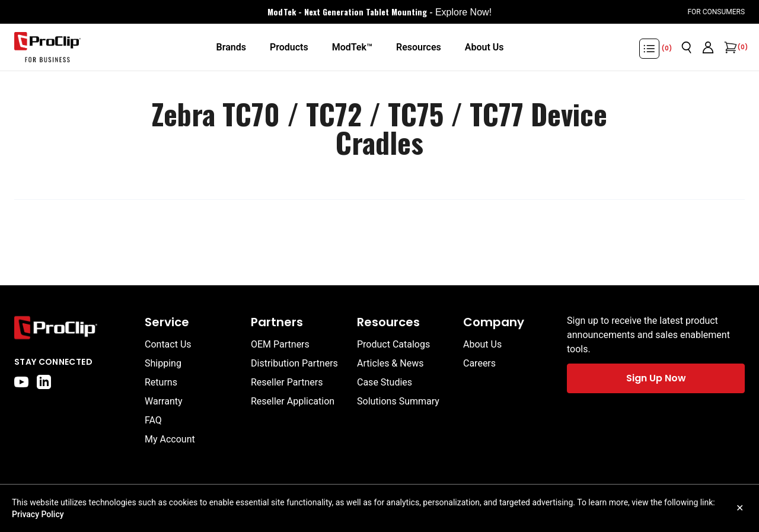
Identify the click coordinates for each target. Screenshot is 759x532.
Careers (479, 363)
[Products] (289, 47)
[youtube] (21, 382)
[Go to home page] (74, 328)
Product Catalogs (393, 344)
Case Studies (385, 382)
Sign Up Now (656, 378)
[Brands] (231, 47)
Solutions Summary (398, 401)
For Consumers (716, 12)
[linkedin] (44, 382)
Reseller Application (293, 401)
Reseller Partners (287, 382)
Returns (161, 382)
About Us (482, 344)
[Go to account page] (708, 47)
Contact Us (168, 344)
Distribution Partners (294, 363)
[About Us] (484, 47)
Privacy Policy (38, 514)
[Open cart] (729, 47)
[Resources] (419, 47)
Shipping (163, 363)
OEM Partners (280, 344)
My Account (170, 439)
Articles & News (390, 363)
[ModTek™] (352, 47)
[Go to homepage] (47, 47)
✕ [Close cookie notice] (740, 508)
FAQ (153, 420)
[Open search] (687, 47)
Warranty (164, 401)
